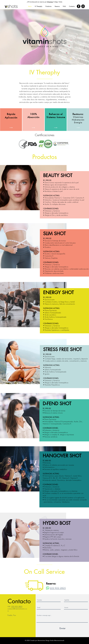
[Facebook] (79, 6)
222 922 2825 (17, 607)
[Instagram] (83, 6)
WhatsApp (50, 2)
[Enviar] (62, 628)
